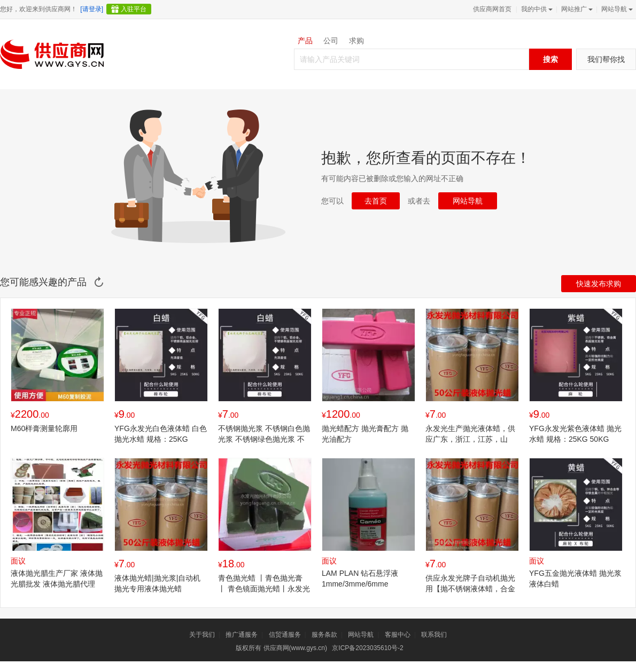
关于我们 (202, 635)
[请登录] (92, 9)
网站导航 (616, 9)
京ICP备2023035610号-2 (367, 648)
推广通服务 (242, 635)
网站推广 (576, 9)
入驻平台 (134, 9)
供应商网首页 (492, 9)
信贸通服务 (285, 635)
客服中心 (398, 635)
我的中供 (536, 9)
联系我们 (434, 635)
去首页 (376, 201)
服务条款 (324, 635)
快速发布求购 (599, 284)
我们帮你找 (606, 59)
